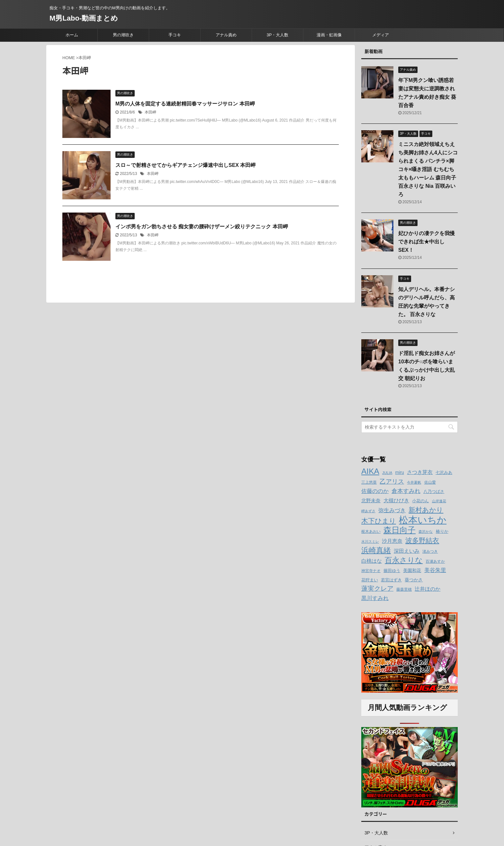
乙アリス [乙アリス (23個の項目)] (392, 482)
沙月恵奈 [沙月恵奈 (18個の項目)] (392, 541)
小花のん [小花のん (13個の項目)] (420, 501)
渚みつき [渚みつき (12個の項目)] (430, 551)
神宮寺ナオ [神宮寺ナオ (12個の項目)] (371, 571)
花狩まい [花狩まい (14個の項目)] (370, 580)
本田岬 (150, 112)
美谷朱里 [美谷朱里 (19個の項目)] (435, 570)
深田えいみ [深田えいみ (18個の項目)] (407, 551)
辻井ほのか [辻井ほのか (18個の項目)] (428, 589)
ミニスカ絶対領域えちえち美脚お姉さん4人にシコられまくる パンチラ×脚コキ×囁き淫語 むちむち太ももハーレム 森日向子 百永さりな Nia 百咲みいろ (428, 169)
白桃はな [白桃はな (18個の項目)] (372, 561)
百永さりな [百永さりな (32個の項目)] (404, 560)
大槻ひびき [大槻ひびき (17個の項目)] (396, 500)
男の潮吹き (123, 35)
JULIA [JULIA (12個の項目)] (387, 473)
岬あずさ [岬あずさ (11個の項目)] (368, 511)
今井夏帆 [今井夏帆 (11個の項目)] (414, 482)
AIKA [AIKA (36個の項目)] (370, 471)
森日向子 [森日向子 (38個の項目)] (400, 530)
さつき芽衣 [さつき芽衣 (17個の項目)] (420, 472)
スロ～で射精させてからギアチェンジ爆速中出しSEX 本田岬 (185, 165)
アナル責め (226, 35)
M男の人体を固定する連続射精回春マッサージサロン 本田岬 (185, 104)
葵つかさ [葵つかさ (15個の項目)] (414, 580)
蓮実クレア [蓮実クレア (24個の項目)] (377, 588)
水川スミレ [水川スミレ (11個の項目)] (370, 541)
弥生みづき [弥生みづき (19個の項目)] (392, 510)
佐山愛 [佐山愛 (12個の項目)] (430, 482)
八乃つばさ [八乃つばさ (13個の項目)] (434, 492)
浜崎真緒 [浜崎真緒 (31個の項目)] (376, 550)
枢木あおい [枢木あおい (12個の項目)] (371, 532)
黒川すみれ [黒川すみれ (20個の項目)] (375, 598)
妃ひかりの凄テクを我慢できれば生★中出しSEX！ (427, 242)
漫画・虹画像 (329, 35)
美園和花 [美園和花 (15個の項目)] (412, 570)
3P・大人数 (278, 35)
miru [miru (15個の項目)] (400, 472)
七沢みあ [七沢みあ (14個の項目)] (444, 473)
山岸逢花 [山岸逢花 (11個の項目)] (439, 501)
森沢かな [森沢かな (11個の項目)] (426, 532)
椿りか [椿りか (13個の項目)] (442, 532)
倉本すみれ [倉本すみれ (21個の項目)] (406, 491)
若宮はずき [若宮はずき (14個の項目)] (391, 580)
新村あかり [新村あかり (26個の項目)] (426, 510)
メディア (381, 35)
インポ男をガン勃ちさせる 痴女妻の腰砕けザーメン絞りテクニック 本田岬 (202, 227)
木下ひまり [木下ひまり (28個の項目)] (379, 521)
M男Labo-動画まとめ (84, 18)
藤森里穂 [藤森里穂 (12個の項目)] (404, 589)
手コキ (175, 35)
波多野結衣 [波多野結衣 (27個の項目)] (422, 540)
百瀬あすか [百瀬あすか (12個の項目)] (435, 561)
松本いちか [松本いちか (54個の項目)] (423, 520)
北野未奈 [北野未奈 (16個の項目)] (371, 501)
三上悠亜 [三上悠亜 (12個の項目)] (369, 482)
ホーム (72, 35)
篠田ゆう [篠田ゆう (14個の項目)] (392, 571)
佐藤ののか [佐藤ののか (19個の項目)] (375, 491)
